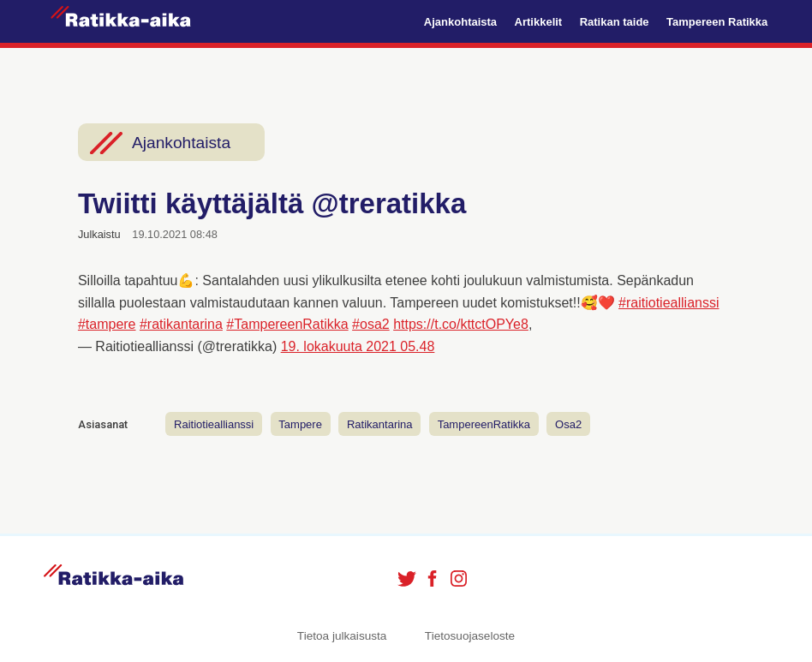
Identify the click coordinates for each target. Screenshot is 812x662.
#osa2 (371, 324)
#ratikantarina (181, 324)
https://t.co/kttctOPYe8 (461, 324)
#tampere (107, 324)
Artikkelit (539, 22)
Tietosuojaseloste (470, 636)
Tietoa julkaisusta (342, 636)
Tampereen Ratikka (717, 22)
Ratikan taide (615, 22)
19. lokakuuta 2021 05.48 (358, 346)
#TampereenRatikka (287, 324)
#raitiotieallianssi (669, 303)
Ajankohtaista (460, 22)
